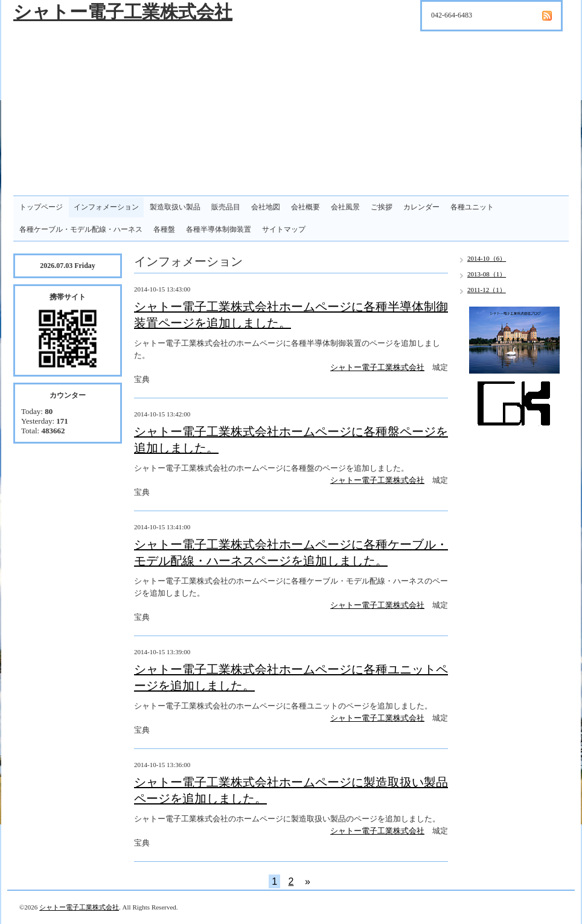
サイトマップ (284, 229)
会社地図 (266, 207)
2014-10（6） (487, 258)
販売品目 (226, 207)
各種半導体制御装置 (219, 229)
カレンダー (421, 207)
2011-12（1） (487, 290)
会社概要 (305, 207)
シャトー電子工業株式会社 (123, 12)
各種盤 (164, 229)
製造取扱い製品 (175, 207)
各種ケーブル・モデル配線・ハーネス (81, 229)
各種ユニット (472, 207)
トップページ (41, 207)
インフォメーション (106, 207)
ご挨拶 (382, 207)
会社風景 (345, 207)
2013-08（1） (487, 274)
